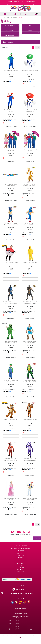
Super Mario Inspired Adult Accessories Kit (30, 110)
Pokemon (13, 33)
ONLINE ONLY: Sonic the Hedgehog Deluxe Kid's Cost (11, 224)
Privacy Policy (20, 556)
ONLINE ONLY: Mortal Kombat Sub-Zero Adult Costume (11, 303)
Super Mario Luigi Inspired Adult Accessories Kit (30, 71)
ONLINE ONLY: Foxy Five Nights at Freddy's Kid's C (11, 459)
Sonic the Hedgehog (32, 33)
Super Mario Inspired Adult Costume (11, 110)
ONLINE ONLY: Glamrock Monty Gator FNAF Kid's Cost (30, 381)
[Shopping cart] (36, 14)
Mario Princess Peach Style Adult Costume (11, 499)
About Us (21, 566)
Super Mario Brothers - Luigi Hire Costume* (30, 150)
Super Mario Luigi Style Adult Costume (11, 71)
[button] (3, 84)
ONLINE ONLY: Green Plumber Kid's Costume (11, 381)
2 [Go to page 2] (36, 47)
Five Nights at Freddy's (12, 25)
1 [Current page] (33, 47)
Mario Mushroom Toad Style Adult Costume (30, 499)
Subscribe (37, 538)
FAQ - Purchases (20, 550)
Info (10, 81)
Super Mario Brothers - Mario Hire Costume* (11, 150)
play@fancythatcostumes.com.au (22, 593)
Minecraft (34, 28)
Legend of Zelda (12, 28)
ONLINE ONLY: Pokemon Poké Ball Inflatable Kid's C (11, 263)
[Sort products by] (10, 47)
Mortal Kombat (12, 30)
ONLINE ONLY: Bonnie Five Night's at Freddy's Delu (30, 459)
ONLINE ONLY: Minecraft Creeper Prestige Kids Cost (11, 342)
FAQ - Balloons (20, 554)
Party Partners (21, 571)
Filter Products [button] (8, 42)
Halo (34, 25)
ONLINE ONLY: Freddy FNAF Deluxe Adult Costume (30, 420)
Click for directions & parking (20, 614)
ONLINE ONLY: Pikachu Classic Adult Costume (30, 263)
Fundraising (20, 557)
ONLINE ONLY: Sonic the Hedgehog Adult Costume (30, 224)
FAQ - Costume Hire (20, 552)
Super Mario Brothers (12, 35)
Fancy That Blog (20, 569)
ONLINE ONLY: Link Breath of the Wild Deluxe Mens (30, 342)
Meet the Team (20, 568)
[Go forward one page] (39, 47)
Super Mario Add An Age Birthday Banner (11, 185)
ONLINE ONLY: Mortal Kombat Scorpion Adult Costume (30, 303)
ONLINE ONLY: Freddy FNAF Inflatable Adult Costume (11, 420)
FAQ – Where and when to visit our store (20, 548)
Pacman (34, 30)
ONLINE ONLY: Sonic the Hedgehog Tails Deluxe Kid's (30, 185)
